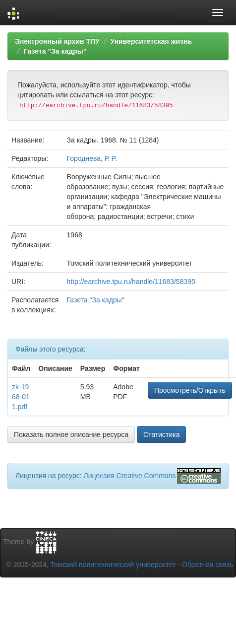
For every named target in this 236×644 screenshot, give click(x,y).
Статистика (162, 434)
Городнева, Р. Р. (92, 158)
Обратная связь (207, 565)
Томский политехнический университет (113, 565)
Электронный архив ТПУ (57, 41)
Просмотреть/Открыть (190, 390)
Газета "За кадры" (55, 51)
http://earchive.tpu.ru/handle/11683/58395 (131, 282)
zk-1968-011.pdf (21, 397)
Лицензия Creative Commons (129, 476)
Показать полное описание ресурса (71, 434)
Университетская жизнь (151, 41)
